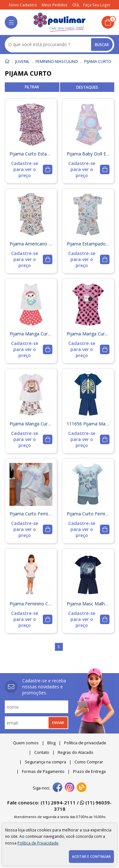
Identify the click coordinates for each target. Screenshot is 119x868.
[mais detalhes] (31, 169)
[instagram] (69, 788)
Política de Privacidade (38, 843)
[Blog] (82, 788)
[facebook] (57, 788)
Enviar (58, 723)
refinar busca (32, 87)
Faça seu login (97, 5)
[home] (60, 22)
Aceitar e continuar (91, 857)
